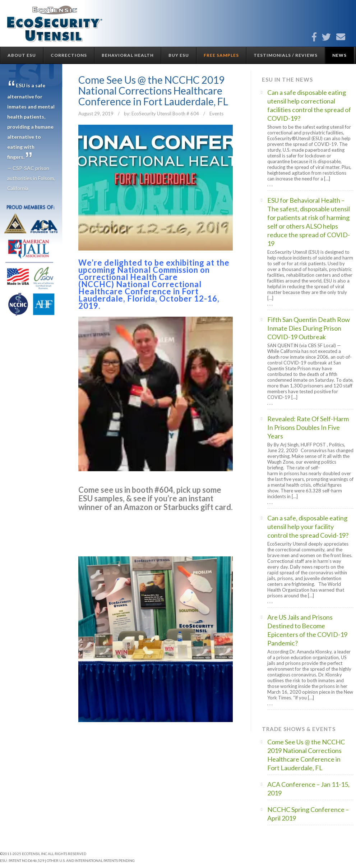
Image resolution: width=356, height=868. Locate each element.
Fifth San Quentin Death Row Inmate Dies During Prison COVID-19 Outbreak (309, 328)
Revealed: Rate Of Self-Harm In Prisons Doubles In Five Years (308, 427)
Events (216, 114)
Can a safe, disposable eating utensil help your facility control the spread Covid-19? (308, 527)
